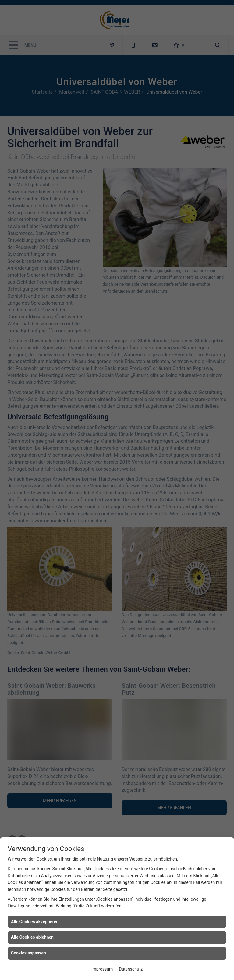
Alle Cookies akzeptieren (35, 922)
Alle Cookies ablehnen (32, 937)
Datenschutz (131, 969)
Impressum (102, 969)
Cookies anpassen (28, 953)
